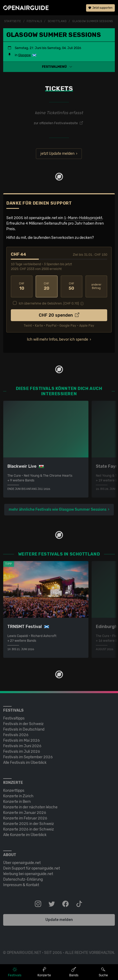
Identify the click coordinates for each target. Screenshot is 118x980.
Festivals (34, 21)
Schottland (57, 21)
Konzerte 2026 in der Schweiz (29, 829)
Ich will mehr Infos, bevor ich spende (58, 339)
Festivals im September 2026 (28, 757)
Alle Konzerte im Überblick (25, 835)
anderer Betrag (96, 286)
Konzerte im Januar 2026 (25, 813)
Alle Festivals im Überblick (25, 763)
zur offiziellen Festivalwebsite (58, 123)
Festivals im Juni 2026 (22, 746)
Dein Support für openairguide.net (32, 868)
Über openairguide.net (22, 863)
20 (46, 286)
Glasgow (25, 55)
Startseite (13, 21)
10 (22, 286)
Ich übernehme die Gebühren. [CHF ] (49, 303)
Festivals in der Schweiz (23, 724)
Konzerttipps (14, 791)
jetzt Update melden (57, 154)
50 (72, 286)
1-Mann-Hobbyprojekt (83, 218)
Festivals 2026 (16, 735)
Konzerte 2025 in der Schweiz (29, 824)
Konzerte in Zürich (18, 796)
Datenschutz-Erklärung (23, 879)
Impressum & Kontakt (21, 885)
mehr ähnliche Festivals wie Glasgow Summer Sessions (58, 510)
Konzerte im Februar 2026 (25, 818)
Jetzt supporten (100, 8)
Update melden (59, 920)
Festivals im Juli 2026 (22, 752)
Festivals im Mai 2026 (22, 740)
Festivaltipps (14, 718)
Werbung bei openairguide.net (28, 874)
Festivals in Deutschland (24, 729)
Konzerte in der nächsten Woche (30, 807)
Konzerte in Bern (17, 802)
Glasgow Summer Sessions (93, 21)
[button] (59, 67)
